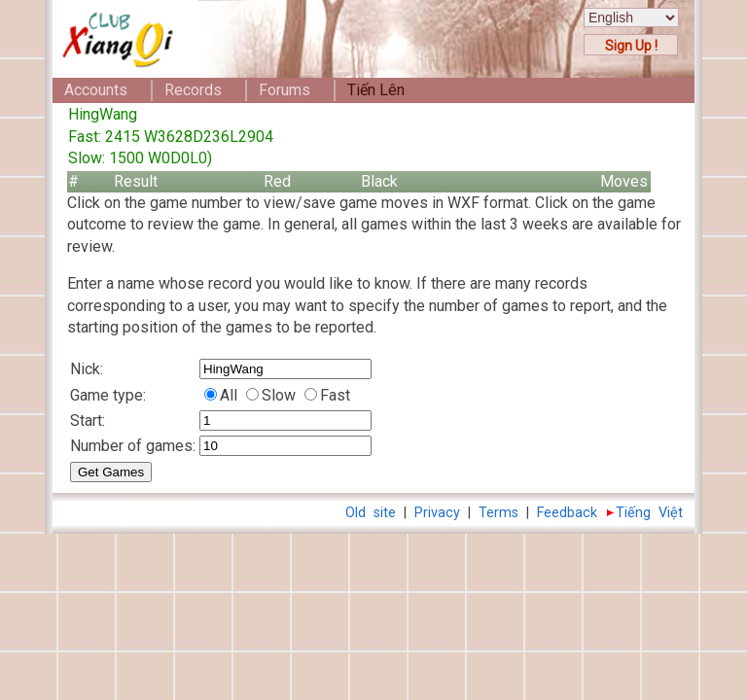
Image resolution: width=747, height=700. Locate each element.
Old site (371, 513)
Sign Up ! (631, 46)
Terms (498, 513)
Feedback (567, 513)
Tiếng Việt (649, 513)
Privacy (437, 513)
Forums (285, 90)
